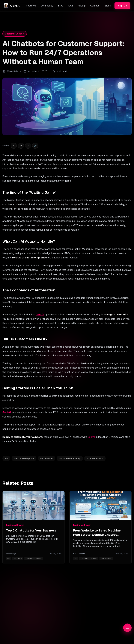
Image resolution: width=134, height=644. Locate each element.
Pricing (82, 6)
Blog (61, 6)
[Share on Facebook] (28, 146)
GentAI (40, 315)
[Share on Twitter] (14, 146)
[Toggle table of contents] (127, 628)
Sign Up (122, 6)
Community (47, 6)
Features (31, 6)
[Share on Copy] (35, 146)
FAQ (70, 6)
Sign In (108, 6)
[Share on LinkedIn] (21, 146)
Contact (95, 6)
